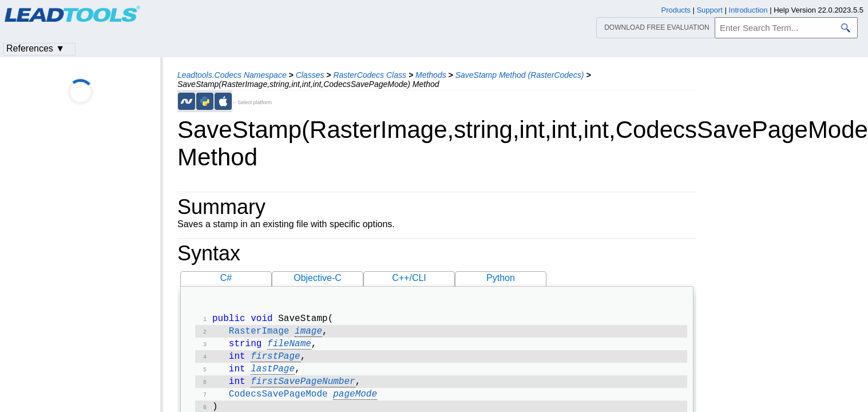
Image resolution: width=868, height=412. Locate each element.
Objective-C (318, 278)
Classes (310, 75)
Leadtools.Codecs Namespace (232, 75)
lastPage (273, 375)
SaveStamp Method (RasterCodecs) (520, 75)
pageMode (355, 402)
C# (226, 278)
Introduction (748, 10)
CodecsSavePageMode (278, 402)
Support (710, 10)
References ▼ (35, 48)
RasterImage (259, 334)
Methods (431, 75)
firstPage (275, 361)
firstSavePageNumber (303, 389)
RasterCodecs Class (370, 75)
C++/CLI (409, 278)
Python (501, 278)
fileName (289, 347)
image (308, 334)
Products (676, 10)
